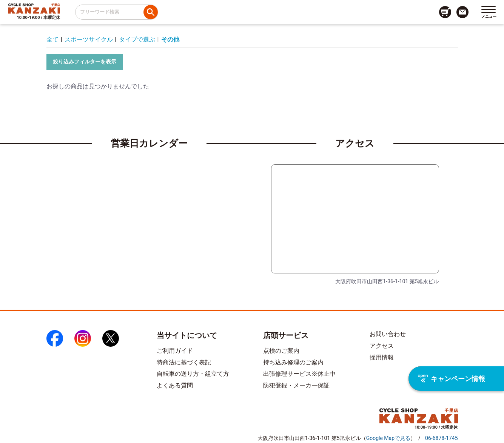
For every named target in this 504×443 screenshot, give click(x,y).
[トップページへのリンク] (34, 8)
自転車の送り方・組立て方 (193, 374)
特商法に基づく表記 (184, 362)
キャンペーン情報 (452, 379)
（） (388, 438)
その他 (170, 39)
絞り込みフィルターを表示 (85, 62)
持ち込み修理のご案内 (293, 362)
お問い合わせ (388, 334)
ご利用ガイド (175, 351)
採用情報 (382, 357)
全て (52, 39)
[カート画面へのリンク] (445, 12)
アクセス (382, 346)
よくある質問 (175, 385)
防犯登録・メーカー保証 (296, 385)
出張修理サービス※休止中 (299, 374)
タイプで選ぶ (137, 39)
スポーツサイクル (89, 39)
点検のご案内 (281, 351)
